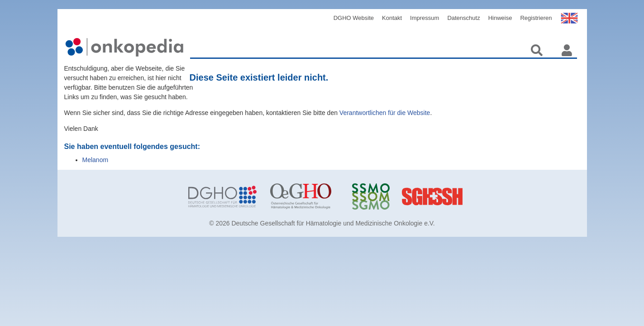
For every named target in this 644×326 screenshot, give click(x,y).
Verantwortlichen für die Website (385, 113)
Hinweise (500, 18)
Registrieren (536, 18)
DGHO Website (354, 18)
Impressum (425, 18)
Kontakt (392, 18)
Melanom (95, 160)
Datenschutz (463, 18)
